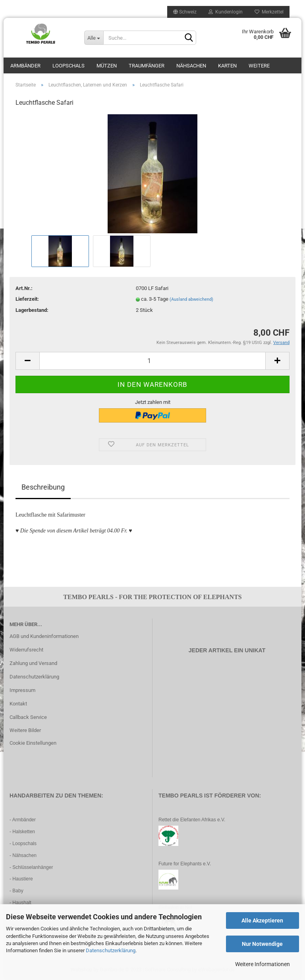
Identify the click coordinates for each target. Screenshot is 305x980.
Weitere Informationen (263, 964)
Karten (227, 66)
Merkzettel (269, 12)
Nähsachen (191, 66)
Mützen (107, 66)
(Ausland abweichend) (191, 299)
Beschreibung (43, 487)
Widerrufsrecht (26, 650)
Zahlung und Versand (33, 663)
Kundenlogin (226, 12)
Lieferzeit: (27, 299)
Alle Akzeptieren (262, 920)
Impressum (22, 690)
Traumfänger (147, 66)
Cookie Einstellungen (33, 743)
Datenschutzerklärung (111, 950)
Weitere (259, 66)
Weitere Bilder (25, 730)
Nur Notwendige (262, 944)
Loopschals (69, 66)
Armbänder (25, 66)
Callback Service (28, 717)
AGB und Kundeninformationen (44, 636)
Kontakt (18, 704)
